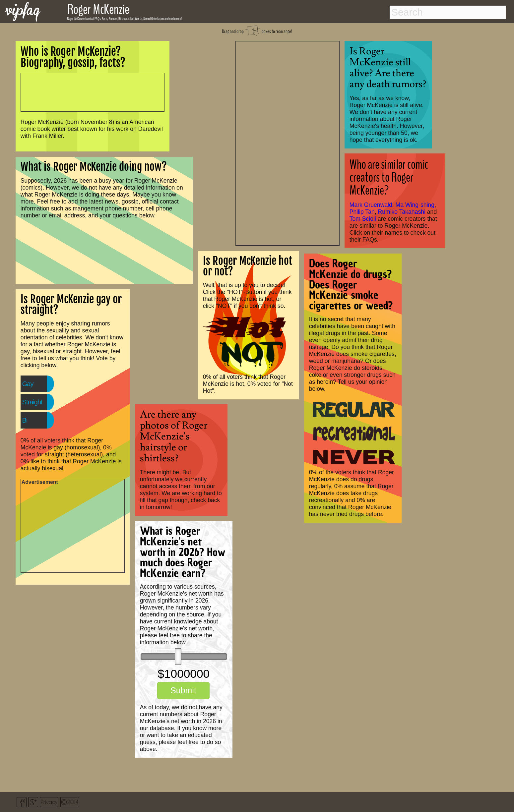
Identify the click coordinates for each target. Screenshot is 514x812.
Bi (25, 420)
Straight (32, 402)
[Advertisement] (288, 143)
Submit (183, 690)
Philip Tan (362, 212)
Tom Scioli (363, 219)
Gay (28, 384)
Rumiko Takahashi (402, 212)
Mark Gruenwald (371, 205)
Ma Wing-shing (415, 205)
